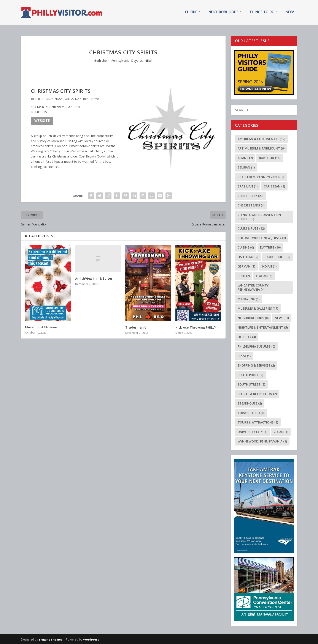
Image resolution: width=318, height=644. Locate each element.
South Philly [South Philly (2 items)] (250, 374)
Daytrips (137, 60)
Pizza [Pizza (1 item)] (244, 355)
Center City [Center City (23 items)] (250, 195)
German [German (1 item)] (246, 266)
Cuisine (191, 14)
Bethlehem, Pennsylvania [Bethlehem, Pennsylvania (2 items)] (261, 176)
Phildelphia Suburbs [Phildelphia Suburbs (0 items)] (256, 346)
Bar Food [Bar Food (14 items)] (270, 157)
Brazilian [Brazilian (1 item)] (248, 186)
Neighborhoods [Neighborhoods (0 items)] (253, 317)
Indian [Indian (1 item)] (269, 266)
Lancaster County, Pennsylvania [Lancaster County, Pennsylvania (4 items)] (254, 287)
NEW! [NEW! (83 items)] (282, 317)
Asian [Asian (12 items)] (245, 157)
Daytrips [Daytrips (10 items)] (270, 247)
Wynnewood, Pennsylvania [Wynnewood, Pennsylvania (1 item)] (262, 441)
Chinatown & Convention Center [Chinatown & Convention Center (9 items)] (259, 216)
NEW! (290, 14)
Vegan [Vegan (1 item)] (281, 431)
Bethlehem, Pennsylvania (112, 60)
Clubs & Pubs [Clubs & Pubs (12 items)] (251, 228)
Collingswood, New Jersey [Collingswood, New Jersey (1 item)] (262, 237)
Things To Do (262, 14)
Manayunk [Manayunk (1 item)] (249, 298)
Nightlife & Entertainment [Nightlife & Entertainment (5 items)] (263, 327)
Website (42, 120)
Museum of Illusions (41, 327)
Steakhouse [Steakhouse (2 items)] (250, 403)
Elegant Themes (51, 639)
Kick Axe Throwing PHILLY (196, 327)
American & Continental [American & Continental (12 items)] (261, 138)
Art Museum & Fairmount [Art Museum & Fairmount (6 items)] (261, 148)
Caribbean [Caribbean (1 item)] (274, 186)
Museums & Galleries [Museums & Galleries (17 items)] (258, 308)
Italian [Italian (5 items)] (264, 275)
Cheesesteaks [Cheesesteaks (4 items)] (251, 205)
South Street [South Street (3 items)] (251, 384)
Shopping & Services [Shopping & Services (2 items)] (256, 365)
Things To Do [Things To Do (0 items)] (251, 412)
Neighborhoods (223, 14)
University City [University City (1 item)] (252, 431)
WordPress (91, 639)
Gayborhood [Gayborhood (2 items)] (277, 256)
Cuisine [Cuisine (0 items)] (246, 247)
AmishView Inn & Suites (94, 278)
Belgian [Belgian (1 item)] (246, 167)
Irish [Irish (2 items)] (244, 275)
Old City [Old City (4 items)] (247, 336)
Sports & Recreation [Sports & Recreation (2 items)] (257, 393)
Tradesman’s (136, 327)
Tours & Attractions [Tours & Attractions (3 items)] (258, 422)
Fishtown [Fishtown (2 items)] (248, 256)
